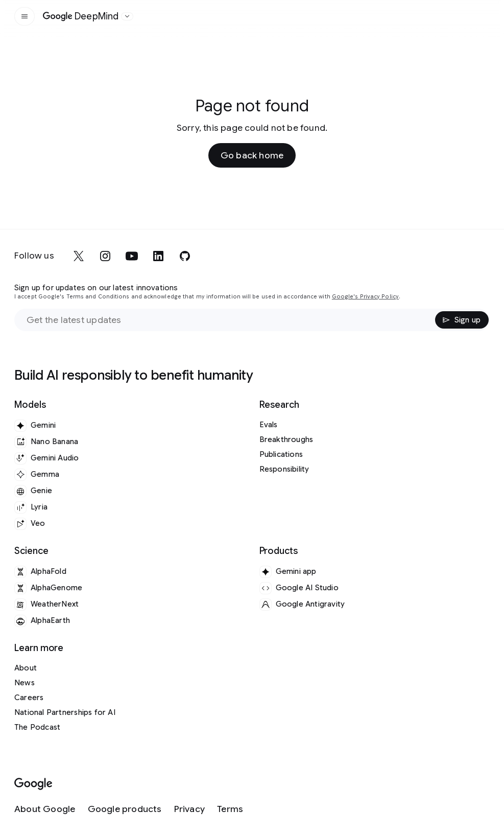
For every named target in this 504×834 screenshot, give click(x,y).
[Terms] (230, 809)
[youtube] (132, 256)
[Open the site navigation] (25, 16)
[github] (185, 256)
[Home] (81, 16)
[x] (79, 256)
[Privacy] (189, 809)
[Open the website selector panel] (127, 16)
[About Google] (45, 809)
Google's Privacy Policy (365, 297)
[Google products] (125, 809)
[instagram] (105, 256)
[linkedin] (158, 256)
